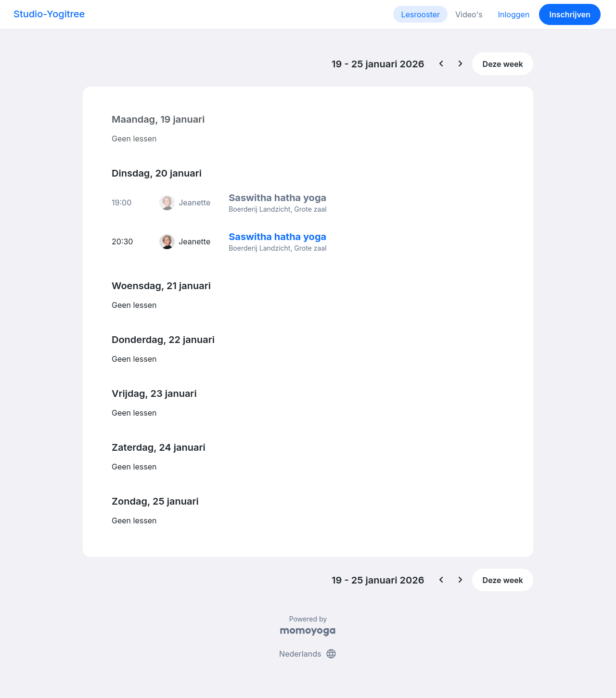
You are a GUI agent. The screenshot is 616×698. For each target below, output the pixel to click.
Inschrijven (570, 14)
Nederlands (308, 654)
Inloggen (514, 14)
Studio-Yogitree (49, 14)
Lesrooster (420, 14)
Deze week (503, 64)
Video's (469, 14)
